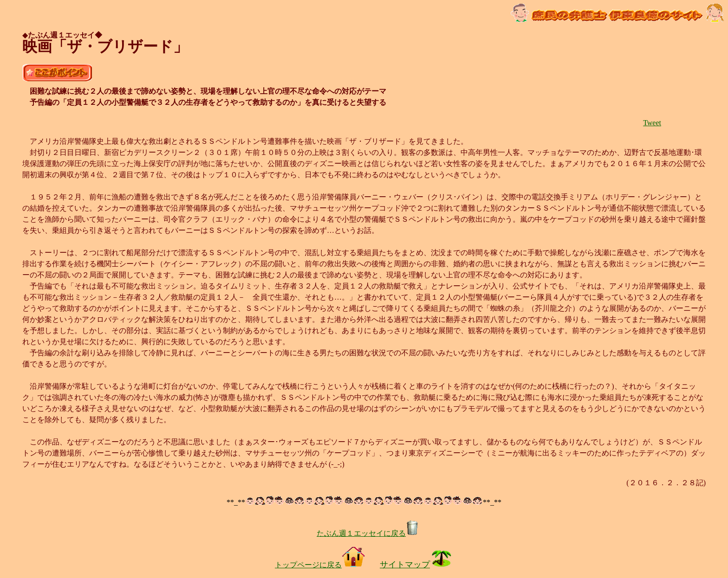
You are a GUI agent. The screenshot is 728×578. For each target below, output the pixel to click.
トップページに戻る (320, 565)
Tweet (652, 123)
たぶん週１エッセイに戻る (368, 533)
